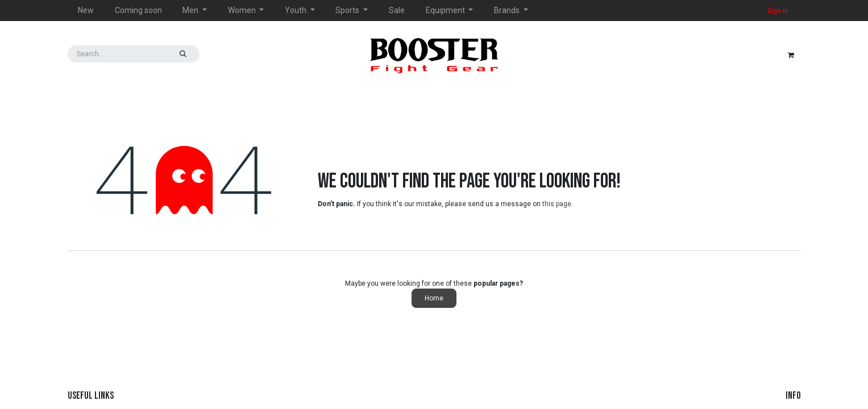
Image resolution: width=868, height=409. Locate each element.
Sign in (778, 11)
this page (557, 204)
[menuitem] (86, 11)
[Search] (183, 54)
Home (434, 298)
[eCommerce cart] (791, 54)
